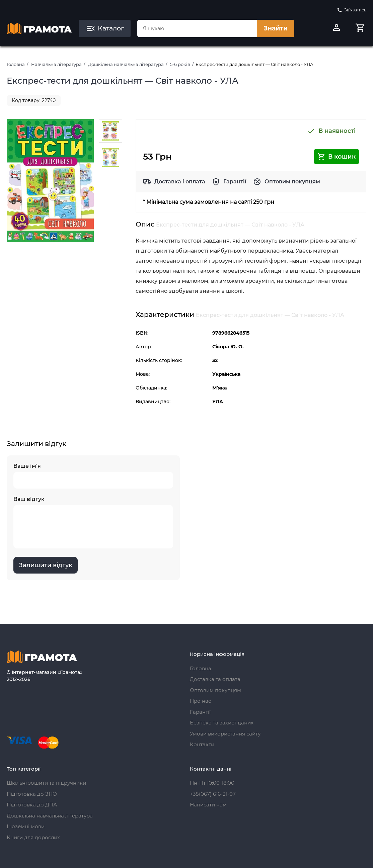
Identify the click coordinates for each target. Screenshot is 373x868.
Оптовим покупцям (292, 182)
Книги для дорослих (33, 837)
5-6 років (180, 64)
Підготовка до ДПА (32, 805)
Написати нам (208, 805)
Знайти (276, 28)
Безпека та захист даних (222, 723)
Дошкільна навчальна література (126, 64)
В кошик (337, 157)
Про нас (200, 701)
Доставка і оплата (180, 182)
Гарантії (235, 182)
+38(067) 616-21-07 (213, 794)
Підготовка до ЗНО (32, 794)
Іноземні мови (26, 826)
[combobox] (197, 28)
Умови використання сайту (225, 734)
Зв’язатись (352, 10)
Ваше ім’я (93, 476)
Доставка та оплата (215, 679)
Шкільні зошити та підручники (46, 783)
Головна (16, 64)
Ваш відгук (93, 522)
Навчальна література (56, 64)
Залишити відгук (46, 565)
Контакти (202, 744)
